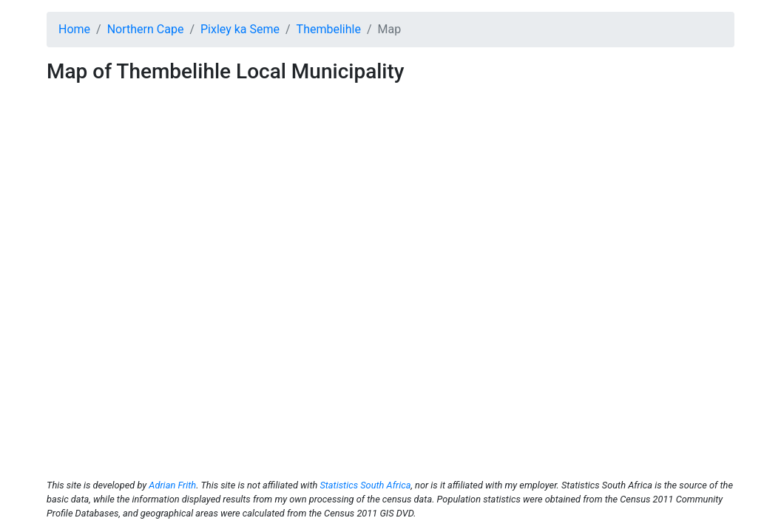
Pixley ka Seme (240, 29)
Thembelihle (329, 29)
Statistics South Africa (365, 485)
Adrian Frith (172, 485)
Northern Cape (146, 29)
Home (74, 29)
